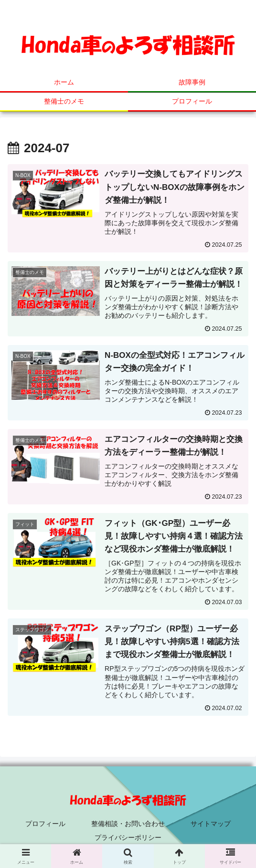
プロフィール (45, 824)
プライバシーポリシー (128, 837)
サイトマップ (211, 824)
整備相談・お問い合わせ (128, 824)
